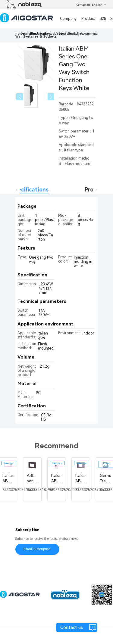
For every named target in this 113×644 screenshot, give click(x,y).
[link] (36, 37)
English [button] (99, 5)
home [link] (20, 34)
